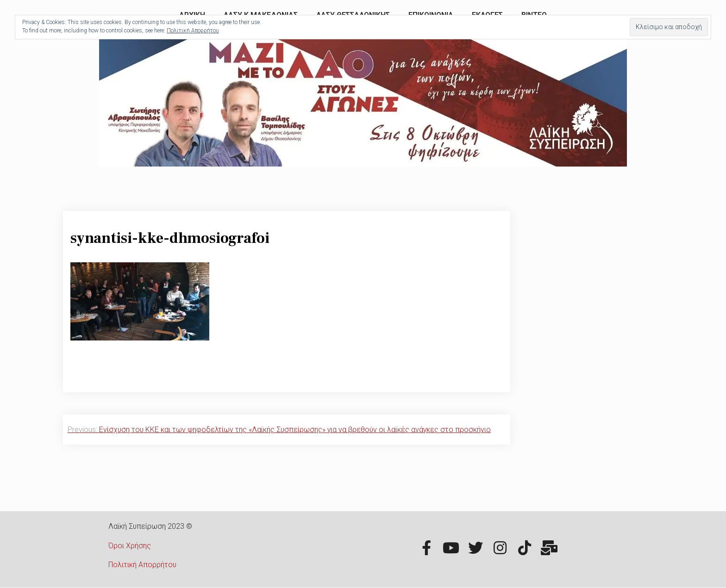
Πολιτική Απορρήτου (142, 565)
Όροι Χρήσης (130, 546)
